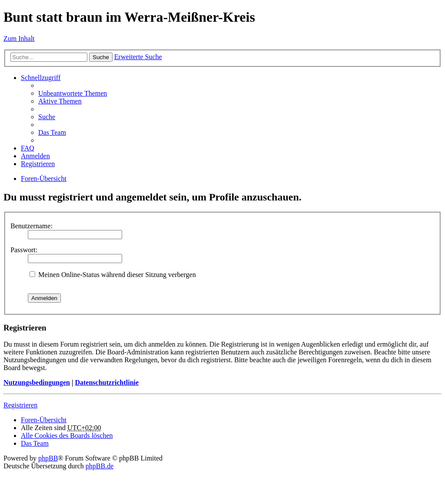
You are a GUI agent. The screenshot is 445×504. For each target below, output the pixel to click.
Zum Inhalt (19, 38)
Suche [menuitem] (47, 117)
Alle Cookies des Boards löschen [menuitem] (67, 436)
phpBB (48, 458)
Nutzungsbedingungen (37, 382)
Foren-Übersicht (44, 179)
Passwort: (24, 250)
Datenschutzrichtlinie (107, 382)
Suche (101, 57)
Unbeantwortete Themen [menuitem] (73, 93)
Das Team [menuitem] (52, 132)
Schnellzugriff (41, 78)
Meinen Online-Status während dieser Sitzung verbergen (113, 275)
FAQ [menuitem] (28, 148)
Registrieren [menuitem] (38, 164)
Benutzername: (32, 226)
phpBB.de (100, 466)
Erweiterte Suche (138, 57)
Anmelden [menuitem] (35, 156)
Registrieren (20, 405)
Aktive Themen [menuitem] (60, 101)
